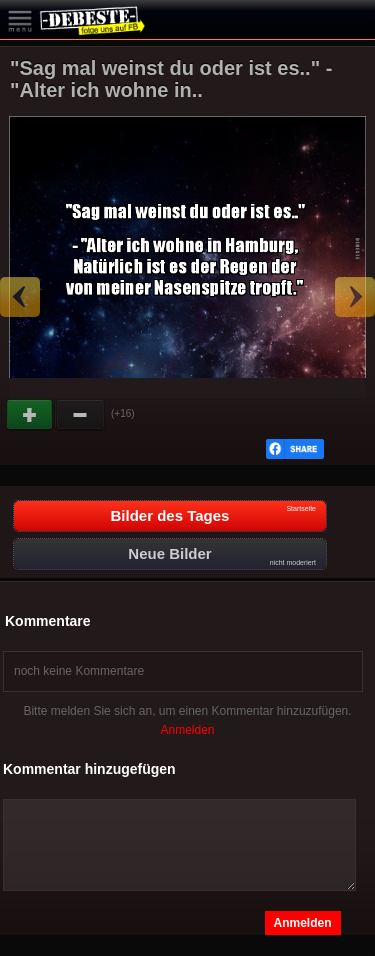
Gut (31, 415)
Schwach (81, 415)
